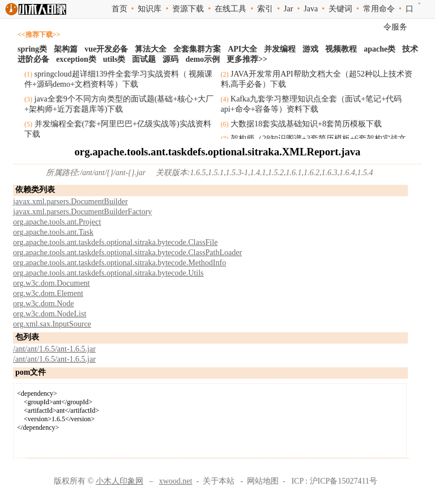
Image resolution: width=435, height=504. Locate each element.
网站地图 (263, 481)
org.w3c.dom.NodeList (50, 314)
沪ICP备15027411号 (344, 481)
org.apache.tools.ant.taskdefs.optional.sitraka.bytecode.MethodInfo (120, 263)
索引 (265, 9)
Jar (288, 9)
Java (311, 9)
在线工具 (231, 9)
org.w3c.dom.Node (43, 304)
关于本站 (219, 481)
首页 (120, 9)
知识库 (150, 9)
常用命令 (379, 9)
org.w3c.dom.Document (51, 283)
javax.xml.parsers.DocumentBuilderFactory (82, 212)
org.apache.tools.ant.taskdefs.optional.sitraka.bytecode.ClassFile (115, 242)
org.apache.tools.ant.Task (53, 232)
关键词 (340, 9)
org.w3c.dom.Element (48, 293)
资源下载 (188, 9)
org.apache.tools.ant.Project (57, 222)
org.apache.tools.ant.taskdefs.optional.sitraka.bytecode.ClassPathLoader (127, 253)
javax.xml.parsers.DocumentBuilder (71, 202)
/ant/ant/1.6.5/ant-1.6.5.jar (54, 349)
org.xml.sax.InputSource (52, 324)
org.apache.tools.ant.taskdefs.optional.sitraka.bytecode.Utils (108, 273)
